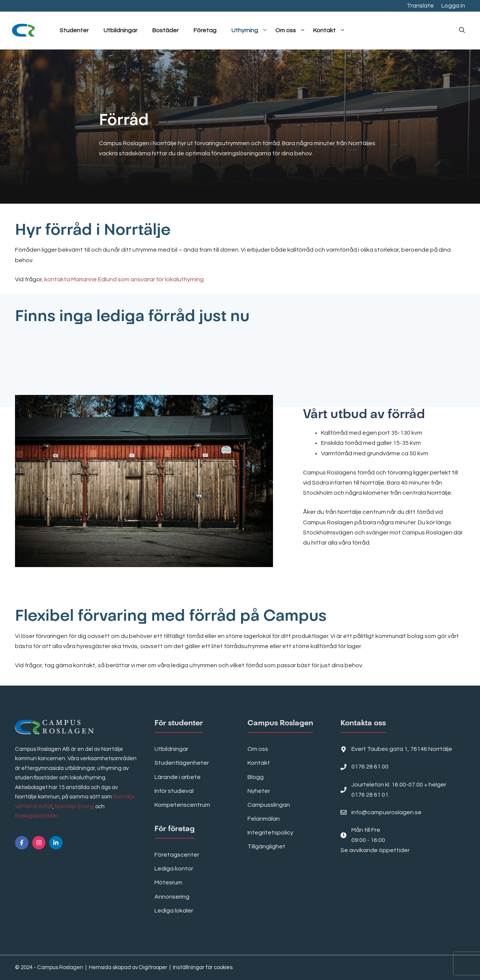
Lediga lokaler (174, 911)
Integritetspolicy (270, 833)
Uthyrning (250, 30)
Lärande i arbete (178, 777)
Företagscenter (177, 855)
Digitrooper (153, 967)
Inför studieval (174, 791)
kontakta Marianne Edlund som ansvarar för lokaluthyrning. (124, 279)
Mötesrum (168, 882)
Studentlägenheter (182, 763)
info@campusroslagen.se (386, 812)
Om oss (290, 30)
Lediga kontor (174, 869)
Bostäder (165, 30)
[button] (462, 30)
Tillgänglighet (266, 846)
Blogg (256, 777)
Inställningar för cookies (203, 967)
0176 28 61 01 (370, 795)
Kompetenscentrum (182, 805)
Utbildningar (120, 30)
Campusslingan (269, 805)
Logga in (453, 6)
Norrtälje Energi (74, 807)
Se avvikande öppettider (375, 850)
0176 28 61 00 (370, 767)
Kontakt (329, 30)
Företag (205, 30)
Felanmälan (264, 819)
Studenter (74, 30)
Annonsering (172, 897)
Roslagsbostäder (36, 816)
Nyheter (259, 791)
